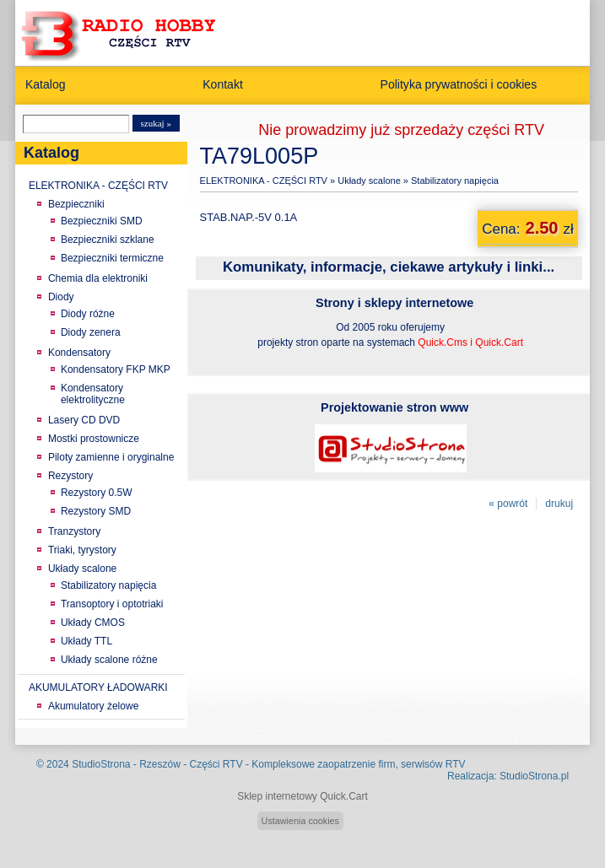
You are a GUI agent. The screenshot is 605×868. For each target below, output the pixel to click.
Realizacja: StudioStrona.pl (508, 776)
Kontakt (223, 84)
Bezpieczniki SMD (102, 221)
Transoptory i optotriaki (112, 604)
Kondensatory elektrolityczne (93, 394)
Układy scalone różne (109, 660)
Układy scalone (82, 569)
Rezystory (70, 476)
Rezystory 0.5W (97, 493)
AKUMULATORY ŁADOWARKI (98, 687)
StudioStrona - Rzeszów (127, 764)
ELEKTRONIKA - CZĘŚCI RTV (98, 186)
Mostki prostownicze (94, 439)
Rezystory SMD (96, 511)
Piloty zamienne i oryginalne (111, 457)
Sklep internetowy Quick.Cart (302, 796)
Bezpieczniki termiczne (112, 258)
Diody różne (88, 314)
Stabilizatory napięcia (108, 585)
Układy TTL (86, 641)
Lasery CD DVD (84, 420)
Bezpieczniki (76, 204)
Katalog (46, 84)
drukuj (559, 504)
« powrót (508, 504)
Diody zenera (91, 332)
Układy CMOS (93, 623)
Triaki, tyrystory (82, 550)
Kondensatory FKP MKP (116, 369)
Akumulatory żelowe (93, 706)
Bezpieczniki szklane (108, 240)
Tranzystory (74, 531)
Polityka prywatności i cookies (459, 84)
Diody (61, 297)
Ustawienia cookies (300, 821)
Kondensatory (79, 353)
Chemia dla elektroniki (98, 278)
